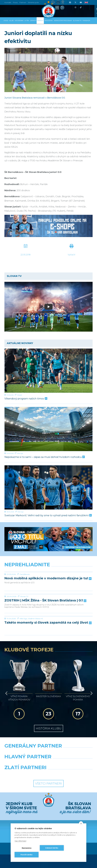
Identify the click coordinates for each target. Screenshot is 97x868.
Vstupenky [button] (19, 20)
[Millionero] (71, 739)
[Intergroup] (26, 750)
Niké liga (20, 453)
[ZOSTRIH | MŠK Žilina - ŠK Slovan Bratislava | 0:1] (48, 594)
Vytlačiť (71, 255)
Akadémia (49, 20)
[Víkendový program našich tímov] (48, 371)
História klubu (49, 705)
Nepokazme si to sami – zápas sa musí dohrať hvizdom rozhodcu (44, 457)
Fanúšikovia (25, 574)
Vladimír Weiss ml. (35, 619)
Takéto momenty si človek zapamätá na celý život (48, 623)
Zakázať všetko (52, 848)
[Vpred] (91, 680)
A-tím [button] (27, 20)
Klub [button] (11, 20)
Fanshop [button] (86, 20)
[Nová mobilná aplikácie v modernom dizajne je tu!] (48, 572)
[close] (81, 823)
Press (15, 2)
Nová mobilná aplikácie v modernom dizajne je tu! (48, 578)
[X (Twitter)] (75, 2)
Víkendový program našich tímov (26, 399)
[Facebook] (70, 2)
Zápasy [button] (33, 20)
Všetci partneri (48, 760)
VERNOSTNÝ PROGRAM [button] (63, 20)
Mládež (20, 395)
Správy (40, 20)
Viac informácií (20, 841)
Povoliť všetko (27, 855)
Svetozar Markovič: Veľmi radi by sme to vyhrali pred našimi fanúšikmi (48, 515)
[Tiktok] (81, 7)
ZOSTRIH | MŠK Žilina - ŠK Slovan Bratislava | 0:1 (45, 600)
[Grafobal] (26, 739)
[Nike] (49, 728)
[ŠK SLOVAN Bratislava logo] (48, 9)
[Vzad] (6, 680)
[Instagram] (75, 7)
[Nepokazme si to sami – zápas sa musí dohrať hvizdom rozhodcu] (48, 429)
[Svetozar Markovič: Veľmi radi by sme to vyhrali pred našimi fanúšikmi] (48, 487)
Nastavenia (27, 848)
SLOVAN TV (77, 20)
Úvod (6, 20)
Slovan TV (24, 596)
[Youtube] (81, 2)
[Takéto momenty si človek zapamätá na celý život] (48, 616)
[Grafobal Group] (71, 750)
